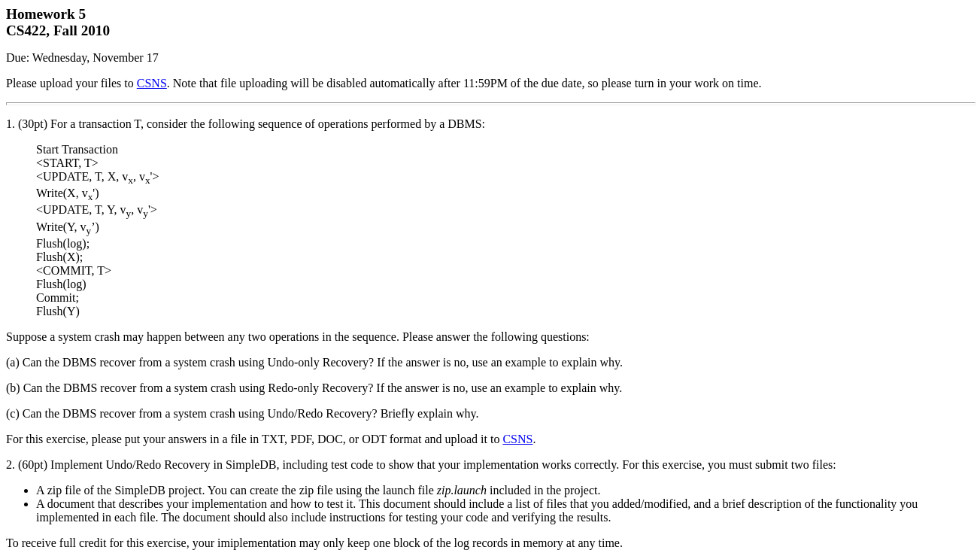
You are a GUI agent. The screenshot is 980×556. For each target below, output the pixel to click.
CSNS (152, 83)
